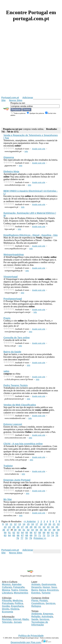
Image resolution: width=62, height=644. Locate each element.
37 (8, 530)
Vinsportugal (10, 277)
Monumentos (21, 593)
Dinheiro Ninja (11, 172)
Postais (44, 601)
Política (19, 603)
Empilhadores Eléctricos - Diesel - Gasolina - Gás (31, 235)
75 (57, 535)
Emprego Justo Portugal (17, 480)
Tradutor (8, 466)
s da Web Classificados (20, 405)
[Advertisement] (31, 64)
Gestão (6, 606)
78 (26, 538)
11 (11, 524)
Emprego (48, 614)
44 (37, 530)
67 (22, 535)
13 (20, 524)
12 (15, 524)
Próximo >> (40, 538)
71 (40, 535)
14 (24, 524)
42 (28, 530)
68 (27, 535)
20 (50, 524)
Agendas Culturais (12, 586)
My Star (8, 499)
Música (6, 590)
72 (44, 535)
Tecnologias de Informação (40, 623)
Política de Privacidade (31, 636)
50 (5, 533)
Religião (36, 616)
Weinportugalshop (14, 255)
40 (20, 530)
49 (58, 530)
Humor (46, 587)
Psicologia (8, 603)
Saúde (35, 619)
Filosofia (7, 601)
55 (27, 533)
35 (57, 527)
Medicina (18, 601)
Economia (8, 612)
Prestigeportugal (13, 299)
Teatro (14, 590)
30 (35, 527)
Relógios (36, 606)
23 (5, 527)
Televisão (7, 622)
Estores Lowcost (13, 424)
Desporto (36, 587)
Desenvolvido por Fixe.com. (31, 642)
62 (57, 533)
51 (9, 533)
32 (44, 527)
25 (14, 527)
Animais (36, 584)
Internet (17, 619)
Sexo (54, 587)
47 (50, 530)
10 (7, 524)
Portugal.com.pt (10, 98)
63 (5, 535)
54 (22, 533)
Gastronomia (49, 584)
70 (35, 535)
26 (18, 527)
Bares (35, 590)
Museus (6, 584)
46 (45, 530)
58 (40, 533)
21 (54, 524)
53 (18, 533)
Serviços (50, 603)
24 (9, 527)
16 (33, 524)
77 (22, 538)
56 (31, 533)
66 (18, 535)
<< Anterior (30, 521)
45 (41, 530)
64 (9, 535)
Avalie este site (39, 149)
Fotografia (19, 587)
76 (18, 538)
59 (44, 533)
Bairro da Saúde (12, 352)
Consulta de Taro (17, 338)
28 (27, 527)
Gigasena (9, 157)
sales (6, 371)
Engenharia (17, 606)
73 (48, 535)
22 (58, 524)
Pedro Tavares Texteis (16, 385)
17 (37, 524)
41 (24, 530)
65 (14, 535)
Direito (6, 609)
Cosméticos (38, 603)
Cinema (23, 590)
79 (31, 538)
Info (26, 151)
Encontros (53, 590)
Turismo (46, 593)
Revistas (7, 619)
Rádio (26, 619)
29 (31, 527)
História (15, 609)
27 (22, 527)
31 (40, 527)
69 (31, 535)
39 (15, 530)
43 (32, 530)
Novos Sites (16, 100)
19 (45, 524)
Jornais (18, 622)
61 (53, 533)
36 (4, 530)
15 (28, 524)
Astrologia (47, 616)
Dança (42, 590)
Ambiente (37, 614)
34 (53, 527)
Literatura (7, 593)
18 (41, 524)
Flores (35, 601)
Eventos (36, 593)
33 (48, 527)
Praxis (7, 318)
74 (53, 535)
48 (54, 530)
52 (14, 533)
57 (35, 533)
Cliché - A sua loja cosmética (23, 444)
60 (48, 533)
